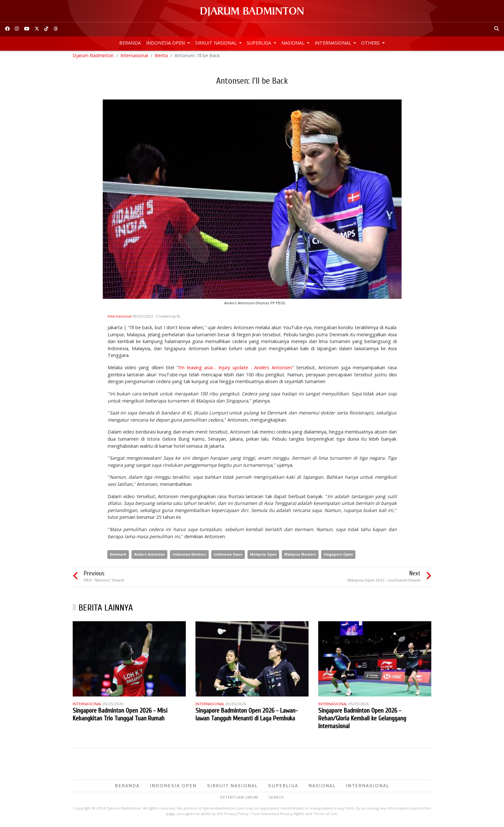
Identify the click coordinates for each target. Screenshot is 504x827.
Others (371, 43)
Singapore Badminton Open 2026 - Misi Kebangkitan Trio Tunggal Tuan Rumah (120, 717)
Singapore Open (338, 557)
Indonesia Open (166, 43)
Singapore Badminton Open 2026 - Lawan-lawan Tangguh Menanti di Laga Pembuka (247, 717)
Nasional (294, 43)
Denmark (118, 557)
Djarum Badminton (93, 58)
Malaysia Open (263, 557)
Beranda (130, 43)
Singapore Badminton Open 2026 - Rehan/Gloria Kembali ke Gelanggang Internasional (362, 721)
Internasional (334, 43)
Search (276, 800)
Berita (161, 58)
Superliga (260, 43)
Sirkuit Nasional (217, 43)
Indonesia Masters (189, 557)
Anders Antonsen (149, 557)
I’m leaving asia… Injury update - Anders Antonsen (235, 370)
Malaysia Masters (300, 557)
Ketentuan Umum (239, 800)
